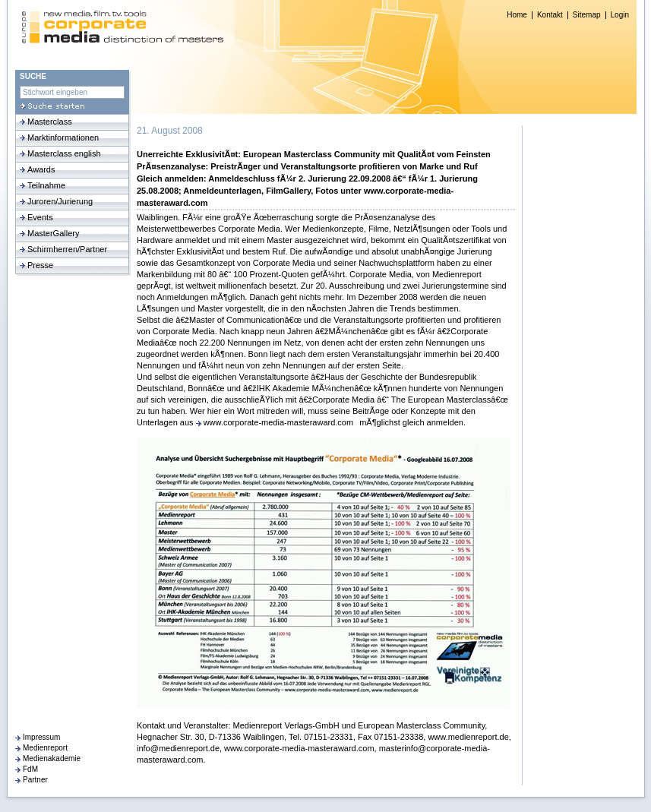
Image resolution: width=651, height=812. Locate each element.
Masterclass (50, 122)
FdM (30, 769)
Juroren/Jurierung (60, 201)
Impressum (41, 737)
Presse (40, 265)
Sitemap (587, 15)
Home (517, 15)
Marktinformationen (63, 137)
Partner (35, 780)
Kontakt (550, 15)
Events (40, 217)
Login (620, 15)
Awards (41, 169)
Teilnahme (46, 185)
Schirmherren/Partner (67, 249)
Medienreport (45, 748)
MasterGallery (53, 233)
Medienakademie (52, 758)
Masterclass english (64, 153)
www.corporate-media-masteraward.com (278, 422)
